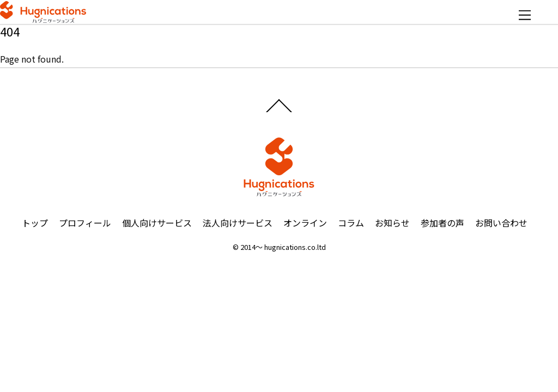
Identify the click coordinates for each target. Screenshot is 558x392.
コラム (351, 223)
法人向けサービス (238, 223)
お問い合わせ (501, 223)
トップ (35, 223)
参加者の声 (442, 223)
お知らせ (392, 223)
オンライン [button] (305, 223)
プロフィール (85, 223)
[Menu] (525, 15)
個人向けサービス (157, 223)
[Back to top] (279, 112)
